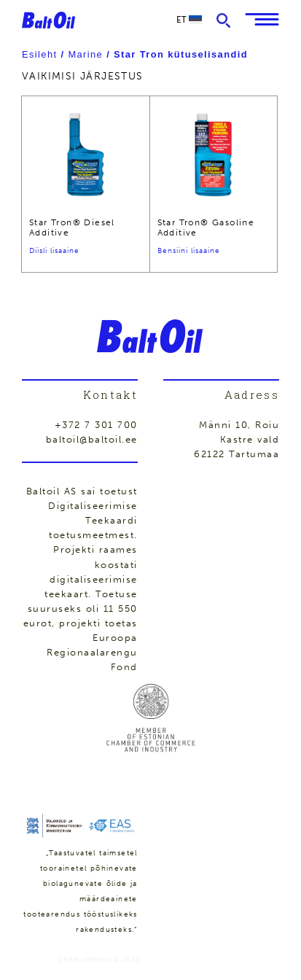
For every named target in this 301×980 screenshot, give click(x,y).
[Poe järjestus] (150, 76)
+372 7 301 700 (96, 425)
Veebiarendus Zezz (99, 960)
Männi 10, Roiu (239, 425)
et (189, 19)
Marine (85, 54)
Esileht (39, 54)
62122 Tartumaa (236, 454)
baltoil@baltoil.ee (92, 439)
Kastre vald (250, 439)
